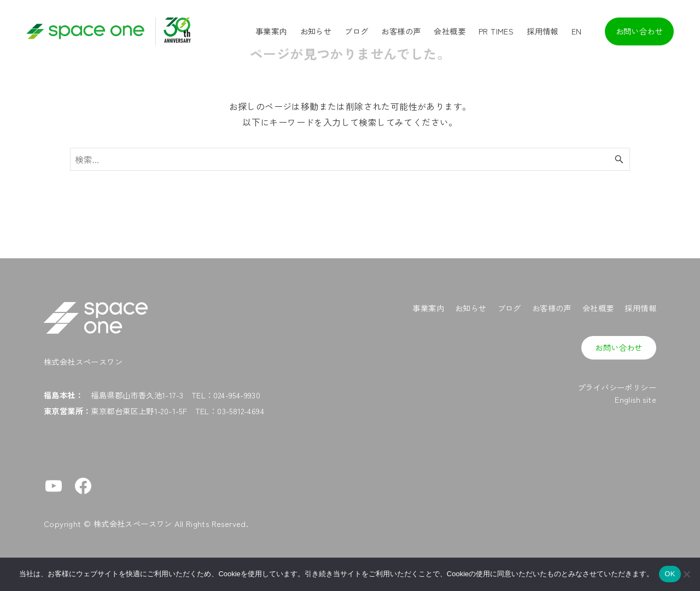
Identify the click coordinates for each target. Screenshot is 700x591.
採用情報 (640, 308)
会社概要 (598, 308)
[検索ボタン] (619, 159)
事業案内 (428, 308)
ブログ (509, 308)
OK (670, 574)
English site (635, 399)
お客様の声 (552, 308)
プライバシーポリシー (617, 387)
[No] (686, 574)
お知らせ (471, 308)
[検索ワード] (350, 159)
